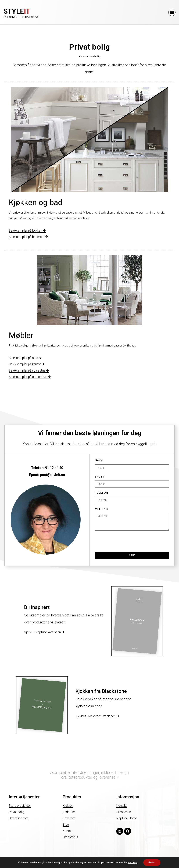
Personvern (8, 863)
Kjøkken (68, 806)
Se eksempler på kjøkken (27, 230)
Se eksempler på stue (25, 358)
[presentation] (121, 541)
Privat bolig (16, 812)
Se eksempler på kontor (26, 364)
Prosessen (124, 812)
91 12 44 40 (54, 468)
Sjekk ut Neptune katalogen (44, 632)
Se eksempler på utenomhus (30, 377)
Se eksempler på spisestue (29, 370)
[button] (172, 12)
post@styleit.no (53, 475)
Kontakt (121, 806)
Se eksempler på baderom (28, 237)
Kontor (67, 831)
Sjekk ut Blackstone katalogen (97, 716)
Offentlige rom (19, 818)
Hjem (82, 56)
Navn (99, 461)
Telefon (101, 493)
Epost (100, 477)
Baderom (69, 812)
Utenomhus (70, 837)
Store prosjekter (20, 806)
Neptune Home (127, 818)
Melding (101, 509)
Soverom (69, 818)
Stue (66, 824)
